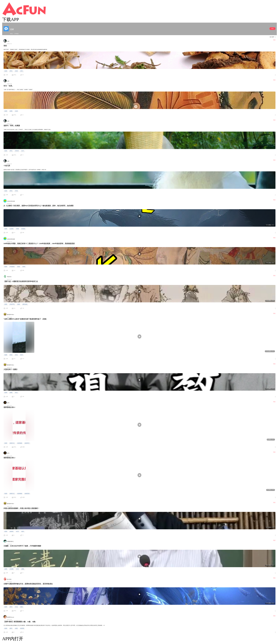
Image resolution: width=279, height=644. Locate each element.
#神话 (11, 607)
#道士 (16, 393)
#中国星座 (12, 267)
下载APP (10, 19)
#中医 (16, 191)
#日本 (17, 569)
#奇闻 (17, 229)
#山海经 (11, 229)
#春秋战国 (25, 304)
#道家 (6, 71)
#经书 (17, 531)
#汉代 (23, 151)
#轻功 (22, 355)
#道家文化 (12, 443)
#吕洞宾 (23, 229)
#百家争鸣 (12, 304)
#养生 (22, 71)
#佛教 (23, 569)
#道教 (11, 111)
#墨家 (19, 304)
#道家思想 (27, 494)
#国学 (11, 628)
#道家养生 (27, 443)
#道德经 (11, 531)
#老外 (23, 531)
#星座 (19, 267)
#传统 (11, 355)
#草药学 (17, 151)
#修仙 (22, 607)
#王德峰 (11, 569)
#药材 (16, 71)
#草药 (11, 71)
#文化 (16, 607)
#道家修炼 (20, 443)
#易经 (16, 628)
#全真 (16, 111)
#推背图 (22, 628)
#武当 (16, 355)
